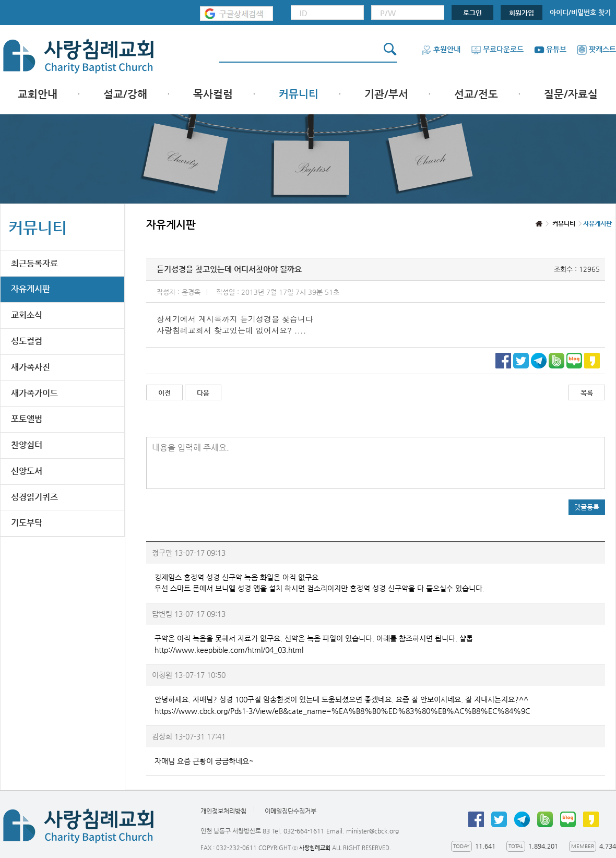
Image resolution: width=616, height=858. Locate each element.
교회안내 (38, 94)
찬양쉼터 (27, 445)
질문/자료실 (571, 94)
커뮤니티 (299, 94)
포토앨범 (27, 419)
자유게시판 (31, 289)
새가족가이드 (34, 393)
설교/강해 (125, 94)
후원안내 (441, 49)
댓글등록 (587, 507)
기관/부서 (386, 94)
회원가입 (522, 13)
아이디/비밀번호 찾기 (580, 12)
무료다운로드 (497, 49)
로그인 (472, 13)
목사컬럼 (213, 94)
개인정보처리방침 (223, 811)
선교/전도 (476, 94)
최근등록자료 (34, 263)
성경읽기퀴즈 (34, 497)
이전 (164, 393)
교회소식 (27, 315)
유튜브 (550, 49)
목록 (587, 393)
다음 (203, 393)
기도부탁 (27, 523)
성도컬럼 (27, 341)
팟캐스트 (596, 49)
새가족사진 (31, 367)
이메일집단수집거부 (291, 811)
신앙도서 (27, 471)
